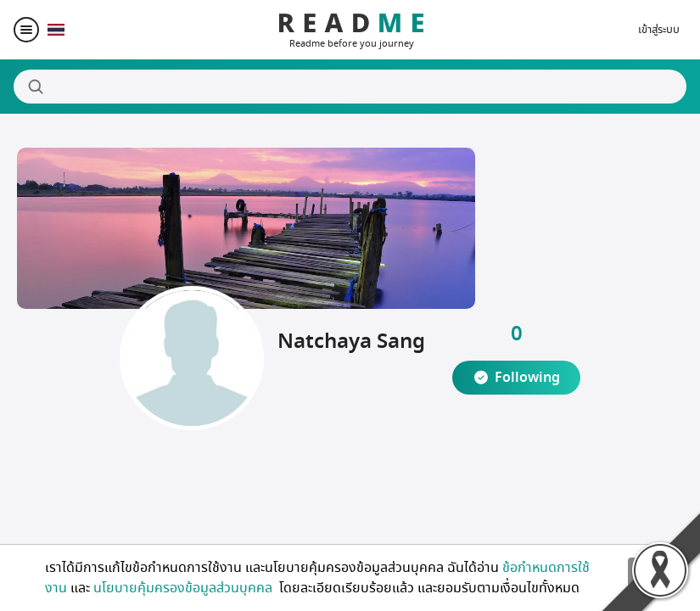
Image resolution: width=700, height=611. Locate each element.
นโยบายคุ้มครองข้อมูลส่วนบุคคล (185, 588)
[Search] (350, 87)
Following (527, 378)
